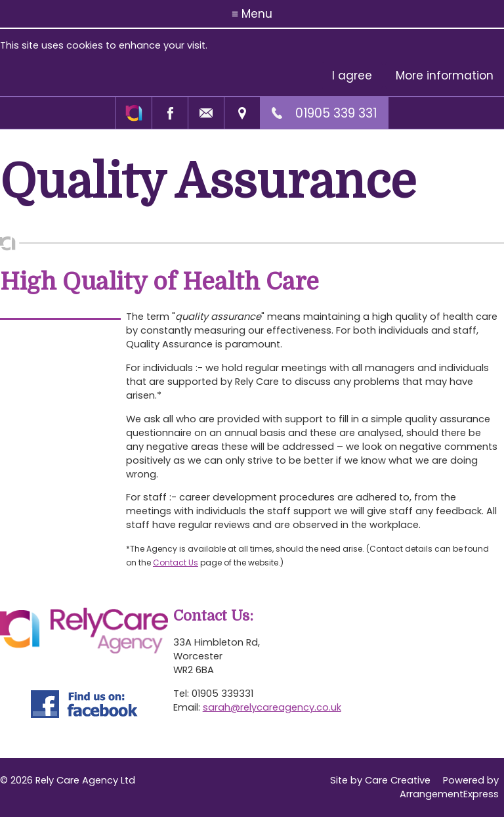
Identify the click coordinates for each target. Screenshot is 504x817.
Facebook (170, 113)
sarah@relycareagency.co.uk (272, 707)
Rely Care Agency (134, 113)
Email (206, 113)
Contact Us (176, 563)
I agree (352, 76)
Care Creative (398, 780)
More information (445, 76)
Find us (242, 113)
